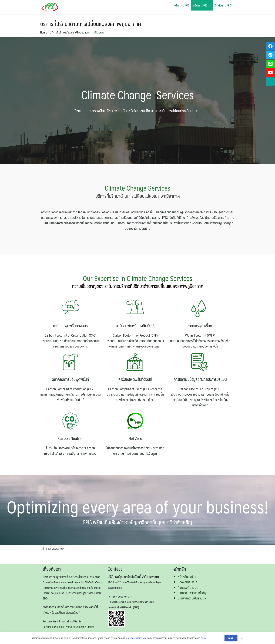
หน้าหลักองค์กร (187, 576)
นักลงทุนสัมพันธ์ (187, 582)
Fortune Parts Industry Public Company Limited (69, 627)
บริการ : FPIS (202, 5)
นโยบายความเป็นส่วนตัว (192, 598)
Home (44, 32)
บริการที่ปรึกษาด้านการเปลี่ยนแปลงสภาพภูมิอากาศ (91, 24)
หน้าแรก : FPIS (182, 5)
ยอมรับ (231, 639)
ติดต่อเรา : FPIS (223, 5)
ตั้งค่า (203, 640)
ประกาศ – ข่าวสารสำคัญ (192, 593)
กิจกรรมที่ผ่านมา (188, 587)
